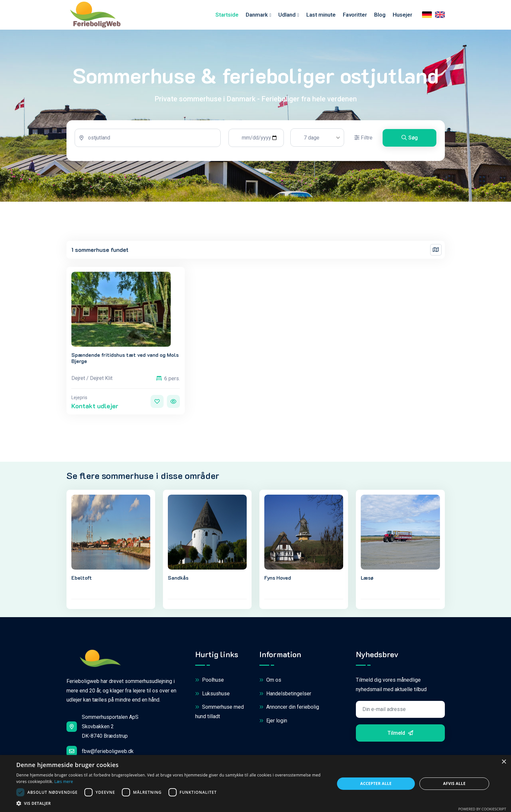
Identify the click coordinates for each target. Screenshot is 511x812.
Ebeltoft (82, 579)
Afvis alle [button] (454, 783)
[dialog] (255, 783)
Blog (380, 16)
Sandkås (178, 579)
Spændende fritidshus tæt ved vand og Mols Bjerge (125, 359)
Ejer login (273, 722)
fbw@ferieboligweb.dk (100, 752)
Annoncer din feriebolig (289, 709)
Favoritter (355, 16)
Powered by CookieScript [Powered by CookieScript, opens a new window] (482, 809)
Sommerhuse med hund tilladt (219, 713)
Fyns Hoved (278, 579)
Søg (410, 140)
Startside (227, 16)
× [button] (504, 762)
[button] (171, 804)
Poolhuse (210, 681)
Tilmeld (400, 734)
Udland (287, 16)
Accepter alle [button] (376, 783)
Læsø (367, 579)
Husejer (402, 16)
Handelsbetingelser (285, 695)
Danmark (257, 16)
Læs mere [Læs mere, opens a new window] (64, 782)
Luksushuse (212, 695)
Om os (270, 681)
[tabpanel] (256, 142)
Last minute (321, 16)
